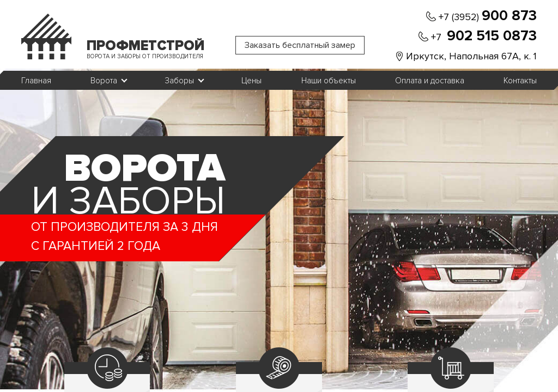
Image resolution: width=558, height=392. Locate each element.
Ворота (104, 81)
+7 (484, 36)
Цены (251, 81)
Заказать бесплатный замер (300, 45)
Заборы (179, 81)
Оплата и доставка (430, 81)
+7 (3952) (488, 16)
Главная (36, 81)
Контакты (520, 81)
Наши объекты (329, 81)
